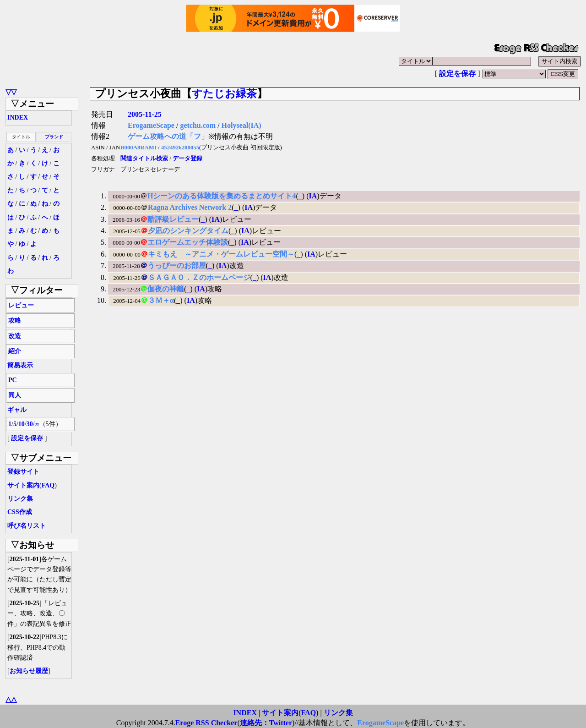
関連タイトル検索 (144, 159)
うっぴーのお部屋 (177, 265)
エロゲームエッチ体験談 (188, 242)
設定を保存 (457, 74)
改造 (15, 336)
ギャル (17, 410)
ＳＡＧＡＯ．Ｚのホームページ (199, 277)
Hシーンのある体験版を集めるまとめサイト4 (222, 196)
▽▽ (11, 92)
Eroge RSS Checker (206, 723)
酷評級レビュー (173, 219)
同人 (15, 395)
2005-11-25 (145, 114)
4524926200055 (180, 148)
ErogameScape (151, 125)
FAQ (48, 485)
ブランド (54, 137)
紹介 (15, 351)
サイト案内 (23, 485)
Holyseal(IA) (241, 125)
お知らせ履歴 (29, 671)
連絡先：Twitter (266, 723)
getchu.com (198, 125)
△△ (11, 699)
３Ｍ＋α (161, 300)
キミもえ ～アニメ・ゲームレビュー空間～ (221, 254)
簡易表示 (20, 365)
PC (13, 380)
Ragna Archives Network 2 (190, 207)
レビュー (21, 305)
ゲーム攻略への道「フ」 (168, 136)
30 (30, 424)
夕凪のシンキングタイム (188, 231)
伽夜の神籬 (166, 289)
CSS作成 (20, 512)
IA (313, 196)
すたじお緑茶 (224, 93)
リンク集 (20, 499)
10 (22, 424)
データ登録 (187, 159)
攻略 (15, 320)
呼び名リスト (27, 526)
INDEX (18, 118)
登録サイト (23, 472)
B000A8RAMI (138, 148)
